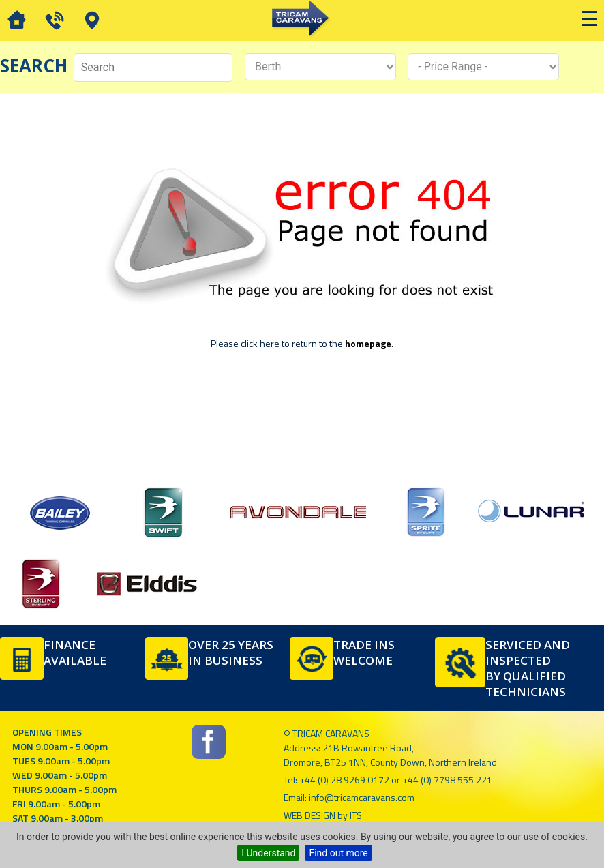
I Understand (268, 853)
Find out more (338, 853)
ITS (356, 815)
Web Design (309, 815)
